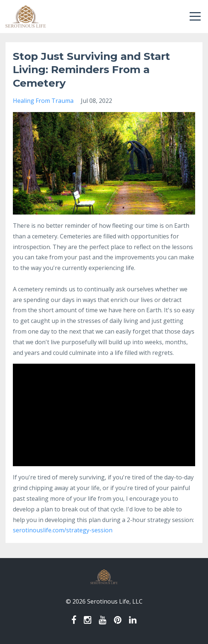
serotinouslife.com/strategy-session (63, 530)
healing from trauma (43, 101)
